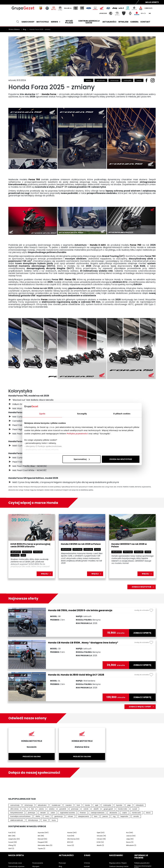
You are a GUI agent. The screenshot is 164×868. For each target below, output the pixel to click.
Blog (25, 29)
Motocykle (43, 22)
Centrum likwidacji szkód (89, 22)
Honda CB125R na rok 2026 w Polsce (81, 544)
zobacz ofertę (142, 633)
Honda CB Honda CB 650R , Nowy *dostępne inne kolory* (83, 643)
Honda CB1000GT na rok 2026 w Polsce (129, 545)
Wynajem (123, 22)
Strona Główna (14, 29)
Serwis (56, 22)
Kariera (134, 22)
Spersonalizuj (82, 459)
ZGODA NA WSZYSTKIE (121, 459)
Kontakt (145, 22)
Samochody (28, 22)
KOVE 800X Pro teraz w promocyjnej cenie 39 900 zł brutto (30, 545)
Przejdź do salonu (32, 757)
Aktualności (109, 22)
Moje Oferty (152, 2)
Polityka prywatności (77, 434)
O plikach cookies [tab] (122, 413)
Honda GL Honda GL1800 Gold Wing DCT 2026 (76, 675)
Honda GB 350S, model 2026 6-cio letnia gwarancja (80, 610)
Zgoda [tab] (42, 413)
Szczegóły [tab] (82, 413)
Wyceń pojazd (69, 22)
